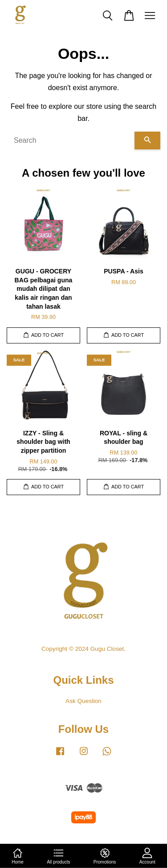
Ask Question (83, 701)
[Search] (71, 141)
